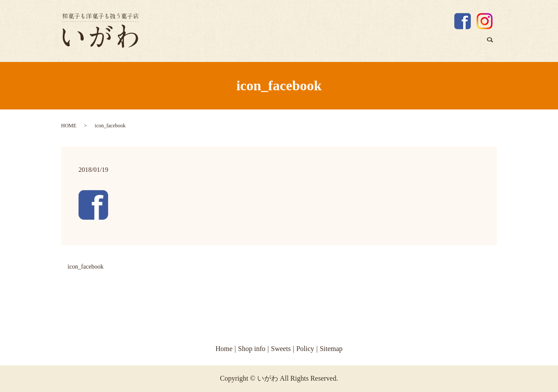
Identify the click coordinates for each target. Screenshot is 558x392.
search (493, 46)
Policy (305, 349)
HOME (69, 126)
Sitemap (331, 349)
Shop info (427, 45)
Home (391, 45)
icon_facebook (85, 267)
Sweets (466, 45)
